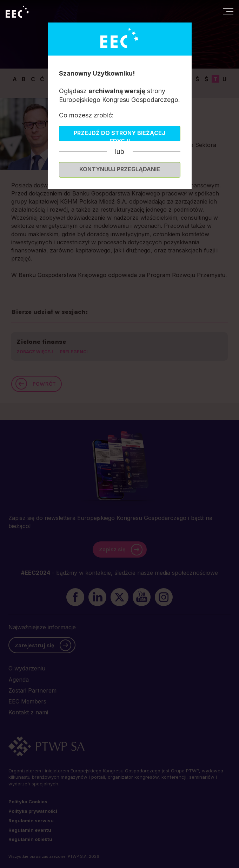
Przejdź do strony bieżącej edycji (119, 135)
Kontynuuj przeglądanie (120, 169)
